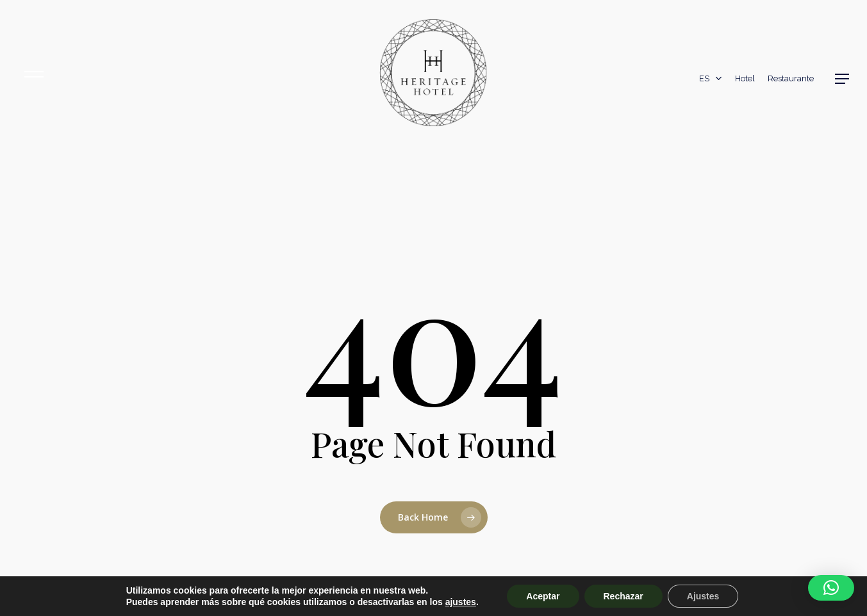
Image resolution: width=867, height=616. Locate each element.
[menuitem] (711, 79)
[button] (842, 79)
